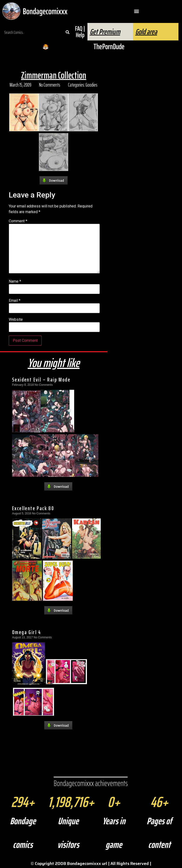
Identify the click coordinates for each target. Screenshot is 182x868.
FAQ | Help (80, 32)
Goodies (91, 85)
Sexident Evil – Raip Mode (41, 380)
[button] (137, 11)
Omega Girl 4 (27, 632)
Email (15, 301)
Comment (18, 221)
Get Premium (105, 32)
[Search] (67, 32)
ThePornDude (109, 47)
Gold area (146, 32)
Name (15, 281)
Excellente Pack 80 (33, 508)
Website (16, 320)
